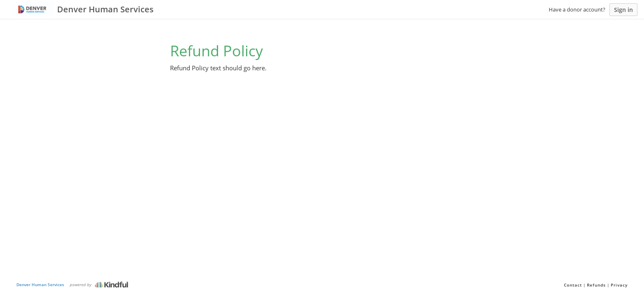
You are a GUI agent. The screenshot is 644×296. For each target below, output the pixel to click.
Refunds (596, 285)
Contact (573, 285)
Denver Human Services (40, 284)
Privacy (619, 285)
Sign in (623, 10)
